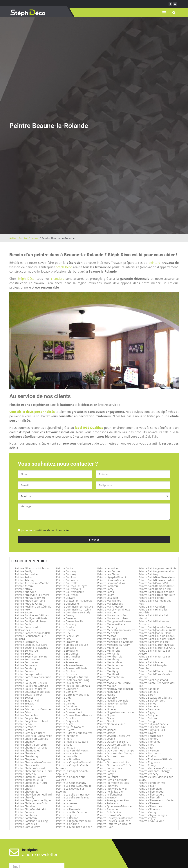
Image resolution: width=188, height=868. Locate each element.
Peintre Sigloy (147, 712)
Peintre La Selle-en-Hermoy (73, 794)
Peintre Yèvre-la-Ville (151, 821)
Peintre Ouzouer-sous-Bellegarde (111, 758)
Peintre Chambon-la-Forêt (31, 748)
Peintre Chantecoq (26, 756)
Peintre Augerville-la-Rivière (32, 595)
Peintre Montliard (108, 674)
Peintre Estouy (65, 659)
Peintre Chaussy (25, 786)
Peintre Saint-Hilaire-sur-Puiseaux (154, 623)
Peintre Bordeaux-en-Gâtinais (33, 677)
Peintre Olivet (106, 721)
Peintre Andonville (26, 574)
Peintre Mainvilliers (109, 601)
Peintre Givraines (67, 706)
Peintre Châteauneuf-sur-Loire (34, 771)
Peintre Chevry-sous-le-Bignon (34, 800)
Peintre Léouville (107, 568)
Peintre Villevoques (150, 806)
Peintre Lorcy (105, 589)
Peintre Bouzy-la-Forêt (29, 695)
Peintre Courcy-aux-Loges (72, 586)
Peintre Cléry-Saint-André (31, 809)
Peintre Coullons (66, 577)
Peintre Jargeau (66, 748)
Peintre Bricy (23, 712)
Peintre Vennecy (148, 774)
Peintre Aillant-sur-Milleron (32, 568)
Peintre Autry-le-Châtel (29, 604)
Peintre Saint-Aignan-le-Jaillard (157, 571)
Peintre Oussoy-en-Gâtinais (114, 745)
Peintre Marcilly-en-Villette (114, 609)
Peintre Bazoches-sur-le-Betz (33, 633)
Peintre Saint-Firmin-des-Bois (156, 592)
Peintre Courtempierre (70, 592)
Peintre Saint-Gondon (152, 607)
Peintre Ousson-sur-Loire (113, 742)
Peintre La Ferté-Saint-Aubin (74, 786)
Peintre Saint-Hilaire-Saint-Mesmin (155, 617)
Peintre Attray (23, 589)
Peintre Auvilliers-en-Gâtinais (33, 607)
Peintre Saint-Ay (148, 574)
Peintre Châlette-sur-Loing (31, 745)
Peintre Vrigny (147, 818)
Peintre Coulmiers (67, 580)
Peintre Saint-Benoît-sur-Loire (157, 577)
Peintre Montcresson (110, 665)
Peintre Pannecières (110, 768)
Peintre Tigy (146, 748)
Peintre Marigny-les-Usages (114, 621)
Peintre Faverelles (67, 662)
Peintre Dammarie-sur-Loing (74, 609)
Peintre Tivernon (149, 750)
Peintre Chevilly (25, 797)
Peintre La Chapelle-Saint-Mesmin (72, 767)
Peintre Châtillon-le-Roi (29, 780)
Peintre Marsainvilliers (111, 624)
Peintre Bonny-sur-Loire (30, 674)
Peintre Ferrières (66, 674)
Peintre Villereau (149, 803)
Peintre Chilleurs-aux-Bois (31, 803)
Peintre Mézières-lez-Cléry (113, 645)
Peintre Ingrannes (67, 736)
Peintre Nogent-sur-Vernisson (116, 712)
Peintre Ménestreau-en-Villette (116, 630)
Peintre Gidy (64, 698)
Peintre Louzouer (108, 598)
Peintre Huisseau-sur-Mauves (74, 733)
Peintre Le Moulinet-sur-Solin (74, 827)
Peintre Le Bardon (67, 818)
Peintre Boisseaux (26, 665)
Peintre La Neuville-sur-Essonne (71, 790)
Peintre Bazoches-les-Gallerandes (28, 629)
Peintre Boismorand (27, 662)
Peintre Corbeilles (26, 824)
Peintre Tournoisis (150, 753)
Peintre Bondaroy (26, 668)
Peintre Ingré (64, 739)
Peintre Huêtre (65, 730)
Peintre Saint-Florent (151, 598)
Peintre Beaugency (27, 642)
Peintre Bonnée (25, 671)
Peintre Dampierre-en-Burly (73, 612)
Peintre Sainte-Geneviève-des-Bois (157, 684)
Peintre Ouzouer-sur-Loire (113, 762)
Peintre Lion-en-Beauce (112, 580)
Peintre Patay (105, 774)
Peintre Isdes (64, 745)
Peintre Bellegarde (26, 651)
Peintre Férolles (66, 671)
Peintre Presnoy (107, 797)
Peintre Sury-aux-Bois (152, 730)
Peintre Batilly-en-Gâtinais (31, 618)
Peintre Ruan (105, 827)
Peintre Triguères (149, 762)
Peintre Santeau (148, 692)
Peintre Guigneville (68, 721)
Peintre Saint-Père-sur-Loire (156, 671)
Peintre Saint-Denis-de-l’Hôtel (157, 586)
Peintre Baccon (24, 612)
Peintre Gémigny (66, 692)
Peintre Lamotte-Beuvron (72, 812)
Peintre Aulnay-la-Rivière (30, 598)
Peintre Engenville (67, 642)
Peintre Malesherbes (110, 604)
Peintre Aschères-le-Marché (32, 583)
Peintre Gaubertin (67, 689)
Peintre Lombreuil (108, 586)
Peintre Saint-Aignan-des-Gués (157, 568)
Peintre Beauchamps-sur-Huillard (31, 637)
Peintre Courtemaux (68, 589)
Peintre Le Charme (68, 824)
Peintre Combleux (26, 815)
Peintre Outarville (108, 748)
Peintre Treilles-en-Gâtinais (155, 759)
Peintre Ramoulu (108, 809)
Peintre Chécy (23, 789)
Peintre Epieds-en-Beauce (72, 645)
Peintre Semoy (147, 703)
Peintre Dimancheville (70, 621)
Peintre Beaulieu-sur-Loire (31, 645)
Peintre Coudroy (66, 574)
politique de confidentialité (52, 530)
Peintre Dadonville (67, 604)
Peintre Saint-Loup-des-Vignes (157, 639)
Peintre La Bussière (68, 759)
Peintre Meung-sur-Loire (112, 639)
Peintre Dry (63, 633)
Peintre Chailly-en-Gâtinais (31, 739)
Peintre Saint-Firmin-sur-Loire (157, 595)
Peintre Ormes (106, 733)
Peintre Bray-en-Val (27, 701)
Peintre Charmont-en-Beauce (33, 762)
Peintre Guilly (64, 724)
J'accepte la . (45, 530)
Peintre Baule (23, 624)
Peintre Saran (147, 695)
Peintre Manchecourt (110, 607)
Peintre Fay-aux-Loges (70, 665)
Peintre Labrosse (66, 803)
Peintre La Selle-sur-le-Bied (73, 797)
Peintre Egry (64, 639)
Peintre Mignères (108, 648)
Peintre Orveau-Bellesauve (114, 736)
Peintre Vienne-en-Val (152, 783)
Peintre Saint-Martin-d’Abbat (156, 645)
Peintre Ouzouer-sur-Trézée (114, 765)
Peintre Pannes (107, 771)
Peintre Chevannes (27, 792)
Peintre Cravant (66, 598)
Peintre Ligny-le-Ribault (112, 577)
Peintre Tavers (147, 733)
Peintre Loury (105, 595)
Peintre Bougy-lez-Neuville (31, 683)
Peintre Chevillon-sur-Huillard (33, 794)
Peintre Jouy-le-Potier (69, 753)
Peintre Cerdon (24, 730)
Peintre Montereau (109, 668)
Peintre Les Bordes (109, 571)
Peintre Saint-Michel (151, 662)
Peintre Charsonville (27, 765)
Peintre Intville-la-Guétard (72, 742)
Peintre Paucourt (108, 777)
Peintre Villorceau (149, 809)
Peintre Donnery (66, 624)
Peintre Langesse (67, 815)
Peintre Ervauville (67, 651)
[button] (164, 13)
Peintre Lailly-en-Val (68, 809)
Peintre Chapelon (26, 759)
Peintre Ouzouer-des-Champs (116, 753)
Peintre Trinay (147, 765)
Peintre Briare (24, 706)
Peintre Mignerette (109, 651)
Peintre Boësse (24, 654)
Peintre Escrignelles (68, 656)
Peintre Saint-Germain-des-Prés (155, 602)
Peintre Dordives (66, 627)
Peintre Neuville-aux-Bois (113, 701)
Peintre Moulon (107, 686)
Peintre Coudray (66, 571)
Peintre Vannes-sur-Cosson (155, 768)
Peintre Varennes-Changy (154, 771)
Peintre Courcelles (67, 583)
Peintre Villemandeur (151, 792)
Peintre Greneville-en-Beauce (74, 715)
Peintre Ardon (24, 577)
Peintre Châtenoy (26, 774)
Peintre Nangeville (109, 692)
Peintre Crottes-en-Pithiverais (74, 601)
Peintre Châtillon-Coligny (30, 777)
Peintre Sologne (148, 715)
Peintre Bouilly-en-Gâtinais (31, 686)
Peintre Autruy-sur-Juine (30, 601)
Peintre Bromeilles (26, 715)
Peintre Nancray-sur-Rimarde (115, 689)
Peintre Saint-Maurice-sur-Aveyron (155, 652)
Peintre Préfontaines (110, 794)
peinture (154, 263)
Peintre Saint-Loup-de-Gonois (157, 636)
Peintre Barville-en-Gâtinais (32, 615)
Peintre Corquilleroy (27, 827)
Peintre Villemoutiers (151, 794)
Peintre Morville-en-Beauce (114, 683)
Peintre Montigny (108, 671)
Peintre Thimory (148, 739)
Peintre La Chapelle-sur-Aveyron (71, 778)
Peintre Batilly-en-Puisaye (31, 621)
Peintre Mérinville (108, 633)
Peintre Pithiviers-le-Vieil (112, 789)
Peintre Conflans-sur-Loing (31, 821)
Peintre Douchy (66, 630)
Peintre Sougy (147, 721)
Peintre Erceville (66, 648)
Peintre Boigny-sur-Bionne (31, 656)
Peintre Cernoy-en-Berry (30, 733)
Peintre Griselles (66, 718)
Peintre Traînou (148, 756)
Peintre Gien (64, 701)
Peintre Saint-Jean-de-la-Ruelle (157, 630)
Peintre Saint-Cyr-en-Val (153, 583)
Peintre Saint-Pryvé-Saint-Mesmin (154, 676)
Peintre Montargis (108, 654)
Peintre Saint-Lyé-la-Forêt (154, 642)
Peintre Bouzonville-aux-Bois (33, 692)
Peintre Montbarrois (110, 656)
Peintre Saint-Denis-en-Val (155, 589)
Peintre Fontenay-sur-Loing (73, 680)
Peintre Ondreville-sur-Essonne (111, 725)
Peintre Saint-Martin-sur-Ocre (157, 648)
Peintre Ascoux (24, 586)
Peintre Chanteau (26, 753)
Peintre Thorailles (149, 742)
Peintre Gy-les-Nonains (70, 727)
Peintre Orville (106, 739)
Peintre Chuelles (25, 806)
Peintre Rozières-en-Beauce (114, 824)
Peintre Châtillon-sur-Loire (31, 783)
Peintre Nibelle (106, 709)
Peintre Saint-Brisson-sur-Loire (157, 580)
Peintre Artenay (25, 580)
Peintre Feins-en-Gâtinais (72, 668)
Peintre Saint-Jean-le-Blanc (155, 633)
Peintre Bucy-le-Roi (27, 718)
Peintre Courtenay (67, 595)
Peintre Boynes (24, 698)
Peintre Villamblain (150, 789)
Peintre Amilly (24, 571)
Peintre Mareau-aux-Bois (113, 615)
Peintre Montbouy (108, 659)
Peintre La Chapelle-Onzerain (74, 762)
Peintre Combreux (26, 818)
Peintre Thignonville (151, 736)
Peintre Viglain (147, 786)
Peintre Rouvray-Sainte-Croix (115, 818)
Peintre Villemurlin (150, 797)
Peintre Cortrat (65, 568)
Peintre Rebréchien (109, 812)
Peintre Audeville (26, 592)
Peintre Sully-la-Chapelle (154, 724)
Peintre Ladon (65, 806)
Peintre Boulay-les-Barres (31, 689)
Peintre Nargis (106, 695)
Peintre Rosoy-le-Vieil (110, 815)
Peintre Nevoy (106, 706)
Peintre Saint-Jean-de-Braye (155, 627)
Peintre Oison (106, 718)
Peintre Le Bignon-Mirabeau (73, 821)
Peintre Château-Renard (30, 768)
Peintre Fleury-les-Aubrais (72, 677)
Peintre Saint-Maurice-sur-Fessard (155, 658)
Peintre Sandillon (149, 689)
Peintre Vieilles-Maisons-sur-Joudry (156, 778)
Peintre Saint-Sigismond (153, 680)
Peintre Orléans (107, 730)
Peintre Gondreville (68, 709)
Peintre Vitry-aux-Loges (153, 815)
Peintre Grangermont (69, 712)
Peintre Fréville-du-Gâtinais (73, 686)
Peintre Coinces (25, 812)
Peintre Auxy (23, 609)
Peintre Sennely (148, 706)
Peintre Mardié (106, 612)
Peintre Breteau (25, 703)
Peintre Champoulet (27, 750)
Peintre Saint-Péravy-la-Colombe (153, 667)
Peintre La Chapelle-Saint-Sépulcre (72, 772)
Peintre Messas (107, 636)
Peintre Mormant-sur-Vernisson (111, 678)
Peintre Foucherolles (69, 683)
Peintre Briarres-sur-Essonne (33, 709)
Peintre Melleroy (107, 627)
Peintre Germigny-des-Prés (73, 695)
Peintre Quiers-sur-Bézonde (114, 806)
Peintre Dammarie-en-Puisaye (75, 607)
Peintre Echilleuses (68, 636)
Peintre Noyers (106, 715)
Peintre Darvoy (65, 615)
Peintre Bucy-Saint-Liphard (32, 721)
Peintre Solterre (148, 718)
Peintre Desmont (66, 618)
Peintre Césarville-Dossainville (34, 736)
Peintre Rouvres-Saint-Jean (114, 821)
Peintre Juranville (67, 756)
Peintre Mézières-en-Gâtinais (115, 642)
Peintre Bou (22, 680)
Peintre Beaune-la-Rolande (32, 648)
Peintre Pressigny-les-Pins (113, 800)
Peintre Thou (146, 745)
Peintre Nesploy (107, 698)
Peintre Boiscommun (28, 659)
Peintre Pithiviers (108, 786)
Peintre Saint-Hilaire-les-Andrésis (153, 611)
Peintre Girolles (66, 703)
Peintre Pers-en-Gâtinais (112, 780)
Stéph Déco (64, 267)
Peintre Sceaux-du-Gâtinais (155, 698)
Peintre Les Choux (108, 574)
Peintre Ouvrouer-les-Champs (116, 750)
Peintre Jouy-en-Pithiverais (72, 750)
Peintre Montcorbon (110, 662)
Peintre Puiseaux (108, 803)
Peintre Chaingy (25, 742)
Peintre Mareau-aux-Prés (113, 618)
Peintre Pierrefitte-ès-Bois (113, 783)
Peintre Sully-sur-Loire (152, 727)
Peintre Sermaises (150, 709)
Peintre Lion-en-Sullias (111, 583)
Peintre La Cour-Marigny (71, 783)
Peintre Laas (64, 800)
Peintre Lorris (106, 592)
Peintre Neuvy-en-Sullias (112, 703)
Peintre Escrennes (67, 654)
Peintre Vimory (147, 812)
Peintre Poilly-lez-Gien (111, 792)
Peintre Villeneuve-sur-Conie (156, 800)
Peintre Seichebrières (152, 701)
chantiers (58, 279)
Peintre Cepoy (24, 724)
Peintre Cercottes (26, 727)
